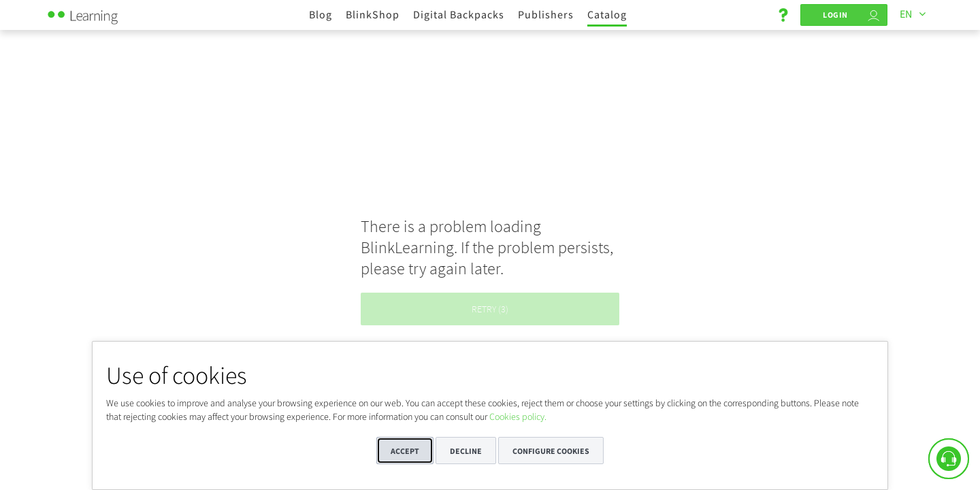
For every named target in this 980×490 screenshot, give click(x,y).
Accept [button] (405, 451)
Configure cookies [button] (551, 451)
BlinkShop (373, 14)
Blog (321, 14)
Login (835, 15)
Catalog (607, 14)
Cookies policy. (518, 416)
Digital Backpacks (459, 14)
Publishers (546, 14)
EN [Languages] (906, 14)
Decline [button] (466, 451)
